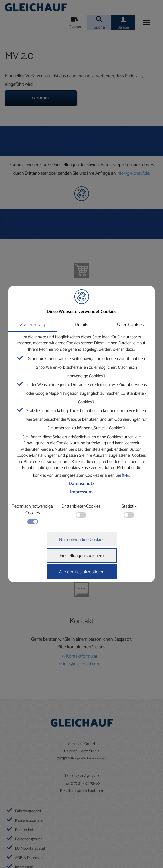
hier (126, 475)
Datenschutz (81, 484)
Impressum (81, 492)
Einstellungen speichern (82, 556)
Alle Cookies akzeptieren (82, 572)
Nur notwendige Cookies (82, 540)
